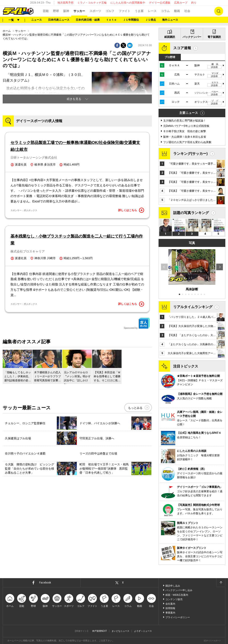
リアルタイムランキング (193, 307)
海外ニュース (170, 20)
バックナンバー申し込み (179, 590)
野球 (56, 11)
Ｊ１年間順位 (131, 20)
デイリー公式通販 (160, 3)
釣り (194, 3)
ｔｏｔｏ (111, 20)
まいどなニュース (120, 631)
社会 (187, 11)
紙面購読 (170, 37)
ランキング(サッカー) (190, 154)
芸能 (46, 11)
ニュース (37, 20)
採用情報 (170, 608)
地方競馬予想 (65, 3)
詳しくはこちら (131, 210)
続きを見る (74, 99)
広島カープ (181, 3)
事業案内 (170, 613)
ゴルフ (110, 11)
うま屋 (139, 11)
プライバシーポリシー (178, 617)
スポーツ (95, 11)
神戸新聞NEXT (100, 631)
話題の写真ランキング (191, 213)
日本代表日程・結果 (88, 20)
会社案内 (170, 604)
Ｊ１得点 (151, 20)
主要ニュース (189, 113)
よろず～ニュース (143, 631)
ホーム (7, 31)
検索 (219, 11)
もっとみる (135, 408)
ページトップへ (221, 583)
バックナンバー (192, 37)
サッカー (79, 11)
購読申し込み (173, 586)
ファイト (124, 11)
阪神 (66, 11)
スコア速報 (182, 48)
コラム (165, 11)
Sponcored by (137, 323)
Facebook (45, 583)
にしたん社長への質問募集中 (128, 3)
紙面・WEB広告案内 (177, 595)
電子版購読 (214, 37)
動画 (177, 11)
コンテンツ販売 (174, 599)
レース (152, 11)
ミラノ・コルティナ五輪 (92, 3)
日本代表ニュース (59, 20)
